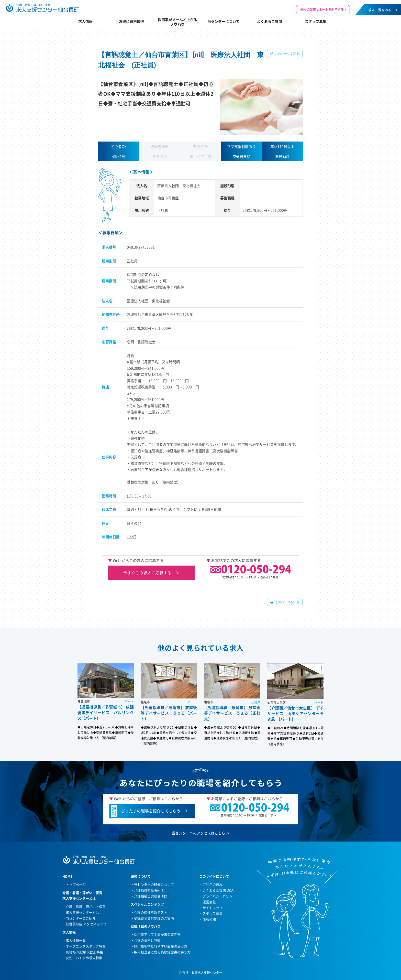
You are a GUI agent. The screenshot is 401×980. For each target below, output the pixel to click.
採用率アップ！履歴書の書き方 (157, 934)
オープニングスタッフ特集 (86, 946)
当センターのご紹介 (81, 918)
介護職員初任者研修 (149, 890)
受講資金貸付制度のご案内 (154, 918)
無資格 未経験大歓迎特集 (84, 952)
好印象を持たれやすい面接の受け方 (161, 946)
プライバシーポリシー (219, 896)
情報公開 (209, 919)
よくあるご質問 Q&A (218, 890)
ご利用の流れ (213, 884)
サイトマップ (213, 908)
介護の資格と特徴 (147, 940)
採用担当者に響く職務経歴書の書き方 (162, 952)
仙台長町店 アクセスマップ (86, 924)
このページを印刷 (287, 54)
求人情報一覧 (76, 940)
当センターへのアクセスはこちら (198, 833)
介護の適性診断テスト (151, 912)
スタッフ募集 (316, 21)
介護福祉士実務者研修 (151, 896)
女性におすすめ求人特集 (84, 958)
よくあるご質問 (270, 21)
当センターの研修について (154, 884)
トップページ (76, 884)
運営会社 (209, 902)
